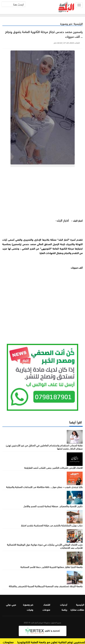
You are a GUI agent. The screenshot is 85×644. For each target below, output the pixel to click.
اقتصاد (47, 604)
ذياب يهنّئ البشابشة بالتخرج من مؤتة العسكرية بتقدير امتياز (52, 525)
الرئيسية (78, 23)
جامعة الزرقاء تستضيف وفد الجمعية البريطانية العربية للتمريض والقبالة (46, 586)
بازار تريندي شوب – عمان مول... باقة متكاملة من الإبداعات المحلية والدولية (44, 487)
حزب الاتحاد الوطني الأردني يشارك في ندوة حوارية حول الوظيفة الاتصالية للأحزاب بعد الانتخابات (45, 546)
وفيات (30, 609)
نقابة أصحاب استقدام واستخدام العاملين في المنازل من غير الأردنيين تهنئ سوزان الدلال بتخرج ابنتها (44, 447)
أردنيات (64, 604)
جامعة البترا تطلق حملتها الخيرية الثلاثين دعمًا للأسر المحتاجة (52, 567)
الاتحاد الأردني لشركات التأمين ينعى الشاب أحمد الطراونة (53, 467)
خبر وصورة (66, 23)
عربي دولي (11, 604)
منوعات (46, 609)
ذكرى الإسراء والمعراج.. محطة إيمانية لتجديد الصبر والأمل (53, 506)
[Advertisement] (42, 194)
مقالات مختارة (77, 609)
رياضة (64, 609)
